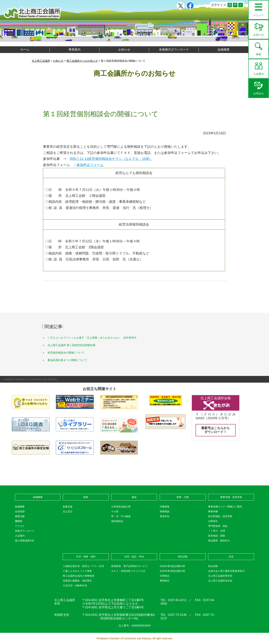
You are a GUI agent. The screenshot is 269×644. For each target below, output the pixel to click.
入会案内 (259, 67)
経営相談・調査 (217, 536)
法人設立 (68, 511)
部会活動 (213, 566)
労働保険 (165, 507)
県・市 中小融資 (121, 516)
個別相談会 (117, 521)
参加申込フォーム (90, 165)
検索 (259, 48)
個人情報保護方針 (25, 541)
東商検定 (165, 581)
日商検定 (165, 576)
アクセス (20, 526)
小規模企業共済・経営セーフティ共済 (83, 566)
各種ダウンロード (25, 531)
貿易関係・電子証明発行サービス (129, 566)
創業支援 (68, 507)
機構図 (19, 521)
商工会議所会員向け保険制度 (79, 576)
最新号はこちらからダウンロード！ (215, 430)
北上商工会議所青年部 (220, 576)
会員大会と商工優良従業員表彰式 (226, 571)
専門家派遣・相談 (218, 526)
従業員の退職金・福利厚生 (77, 581)
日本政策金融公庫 (121, 507)
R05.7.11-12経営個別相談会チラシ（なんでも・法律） (111, 159)
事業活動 (20, 516)
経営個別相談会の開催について (66, 353)
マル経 (115, 511)
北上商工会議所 (32, 13)
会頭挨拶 (20, 511)
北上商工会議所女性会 (220, 581)
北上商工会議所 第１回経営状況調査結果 (72, 345)
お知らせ (259, 28)
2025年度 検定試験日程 (173, 571)
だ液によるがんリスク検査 (77, 571)
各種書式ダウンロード (174, 50)
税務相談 (165, 511)
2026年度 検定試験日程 (173, 566)
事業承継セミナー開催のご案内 (225, 507)
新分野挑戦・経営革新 (220, 516)
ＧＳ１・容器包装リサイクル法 (128, 571)
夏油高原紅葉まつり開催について (67, 360)
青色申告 (165, 516)
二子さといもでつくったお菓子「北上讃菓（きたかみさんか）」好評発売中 (92, 338)
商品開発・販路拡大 (219, 541)
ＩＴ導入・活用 (217, 531)
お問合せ (259, 87)
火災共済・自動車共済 (75, 586)
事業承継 (213, 511)
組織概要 (224, 50)
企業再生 (213, 521)
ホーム (25, 50)
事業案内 (75, 50)
